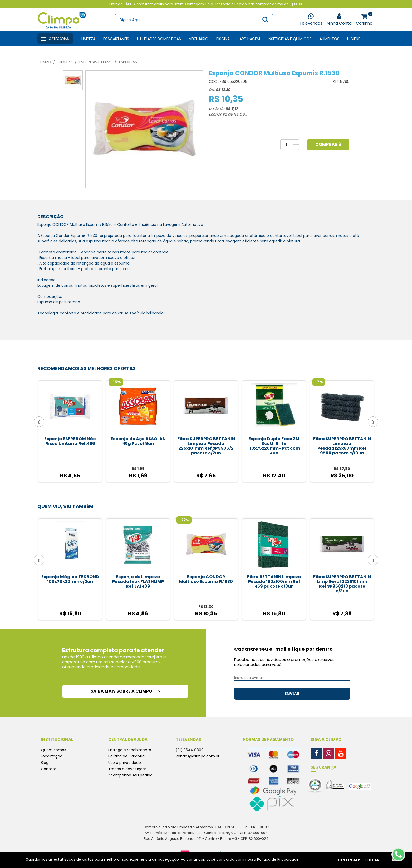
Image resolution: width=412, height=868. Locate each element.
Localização (52, 756)
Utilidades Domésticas (159, 39)
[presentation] (39, 422)
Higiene (354, 39)
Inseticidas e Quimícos (290, 39)
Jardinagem (249, 39)
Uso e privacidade (125, 763)
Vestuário (199, 39)
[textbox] (194, 20)
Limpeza (88, 39)
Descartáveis (116, 39)
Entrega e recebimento (130, 750)
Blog (45, 763)
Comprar (328, 144)
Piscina (223, 39)
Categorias (55, 39)
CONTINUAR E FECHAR (358, 860)
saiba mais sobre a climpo (125, 691)
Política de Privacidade (278, 859)
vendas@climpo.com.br (198, 756)
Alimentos (329, 39)
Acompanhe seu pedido (130, 775)
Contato (49, 769)
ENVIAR (292, 694)
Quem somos (53, 750)
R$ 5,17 (232, 109)
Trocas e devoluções (127, 769)
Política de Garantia (126, 756)
